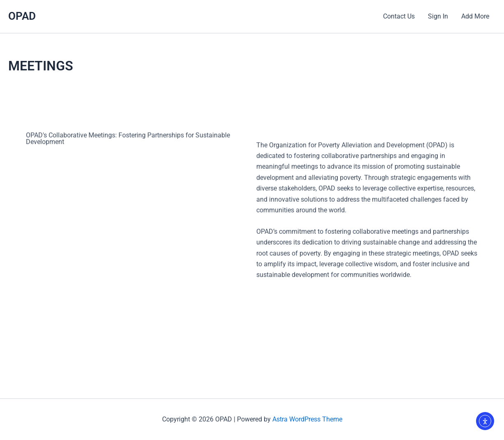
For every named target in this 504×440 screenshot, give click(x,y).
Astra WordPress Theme (307, 419)
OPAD (22, 16)
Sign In (438, 16)
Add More (475, 16)
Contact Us (399, 16)
